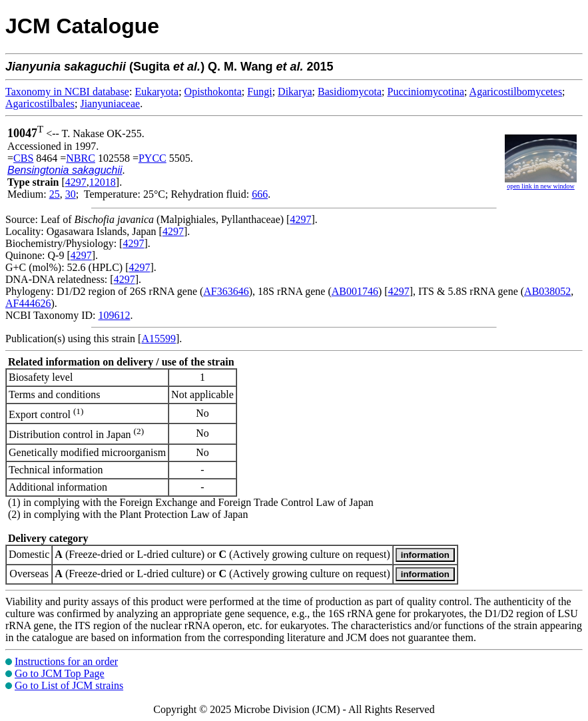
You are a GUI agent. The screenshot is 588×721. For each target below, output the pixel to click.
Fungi (259, 92)
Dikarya (295, 92)
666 (260, 194)
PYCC (152, 158)
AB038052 (547, 291)
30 (71, 194)
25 (55, 194)
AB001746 (355, 291)
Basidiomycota (350, 92)
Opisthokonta (213, 92)
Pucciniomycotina (426, 92)
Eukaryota (156, 92)
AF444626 (28, 303)
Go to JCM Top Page (60, 673)
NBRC (81, 158)
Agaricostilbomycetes (516, 92)
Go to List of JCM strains (69, 685)
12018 (103, 182)
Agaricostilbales (40, 104)
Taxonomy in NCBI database (67, 92)
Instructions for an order (66, 661)
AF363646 (226, 291)
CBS (23, 158)
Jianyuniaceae (110, 104)
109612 (114, 315)
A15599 (158, 339)
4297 (76, 182)
